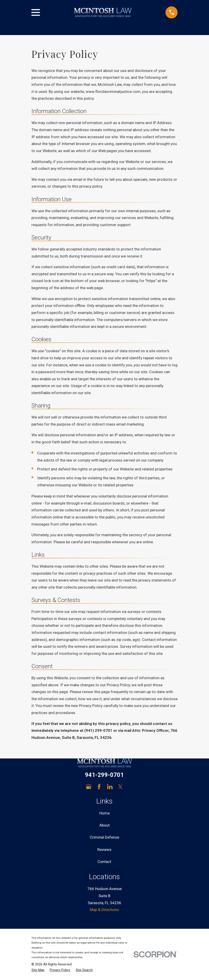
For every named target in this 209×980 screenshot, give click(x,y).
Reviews (104, 850)
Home (104, 813)
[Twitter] (120, 787)
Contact (104, 862)
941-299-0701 (104, 775)
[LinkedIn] (110, 787)
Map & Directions (104, 910)
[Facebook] (99, 787)
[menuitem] (38, 970)
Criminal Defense (104, 837)
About (104, 825)
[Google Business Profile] (89, 787)
